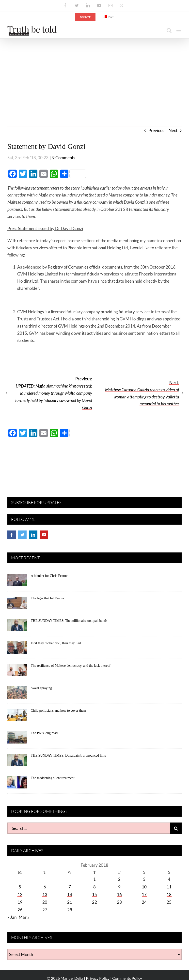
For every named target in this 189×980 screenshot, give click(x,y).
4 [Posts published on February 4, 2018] (169, 879)
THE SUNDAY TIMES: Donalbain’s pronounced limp (68, 755)
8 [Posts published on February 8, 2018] (94, 887)
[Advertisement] (94, 76)
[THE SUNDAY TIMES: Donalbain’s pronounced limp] (17, 762)
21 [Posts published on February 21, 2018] (70, 902)
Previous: (54, 393)
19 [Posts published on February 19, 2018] (20, 902)
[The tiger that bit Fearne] (17, 604)
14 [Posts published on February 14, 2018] (70, 894)
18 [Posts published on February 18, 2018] (169, 894)
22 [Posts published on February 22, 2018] (94, 902)
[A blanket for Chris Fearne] (17, 582)
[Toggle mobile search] (169, 30)
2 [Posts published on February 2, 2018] (119, 879)
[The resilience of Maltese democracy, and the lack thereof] (17, 672)
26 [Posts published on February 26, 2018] (20, 910)
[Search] (176, 828)
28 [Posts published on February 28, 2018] (70, 910)
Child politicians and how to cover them (58, 711)
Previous (156, 130)
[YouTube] (44, 535)
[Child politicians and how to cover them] (17, 717)
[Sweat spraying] (17, 694)
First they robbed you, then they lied (56, 643)
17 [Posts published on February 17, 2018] (144, 894)
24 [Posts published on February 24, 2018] (144, 902)
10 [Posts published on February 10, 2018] (144, 887)
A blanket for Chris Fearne (49, 576)
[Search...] (89, 828)
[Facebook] (12, 535)
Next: (142, 393)
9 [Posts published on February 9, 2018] (119, 887)
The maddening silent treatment (53, 778)
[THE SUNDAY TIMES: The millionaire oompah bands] (17, 627)
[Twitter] (22, 535)
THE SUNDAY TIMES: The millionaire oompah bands (69, 621)
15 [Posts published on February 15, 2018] (94, 894)
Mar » (24, 917)
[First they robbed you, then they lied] (17, 649)
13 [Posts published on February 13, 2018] (45, 894)
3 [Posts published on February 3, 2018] (144, 879)
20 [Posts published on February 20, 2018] (45, 902)
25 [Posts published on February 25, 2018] (169, 902)
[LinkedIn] (33, 535)
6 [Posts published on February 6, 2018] (45, 887)
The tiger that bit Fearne (47, 598)
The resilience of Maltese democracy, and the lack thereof (71, 666)
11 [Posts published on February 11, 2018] (169, 887)
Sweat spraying (41, 688)
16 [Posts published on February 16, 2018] (119, 894)
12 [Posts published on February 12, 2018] (20, 894)
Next (173, 130)
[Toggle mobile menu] (179, 30)
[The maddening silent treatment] (17, 784)
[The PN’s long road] (17, 739)
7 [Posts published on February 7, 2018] (70, 887)
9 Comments (64, 158)
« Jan (12, 917)
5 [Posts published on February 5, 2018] (20, 887)
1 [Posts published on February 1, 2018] (94, 879)
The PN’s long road (44, 733)
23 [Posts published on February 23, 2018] (119, 902)
